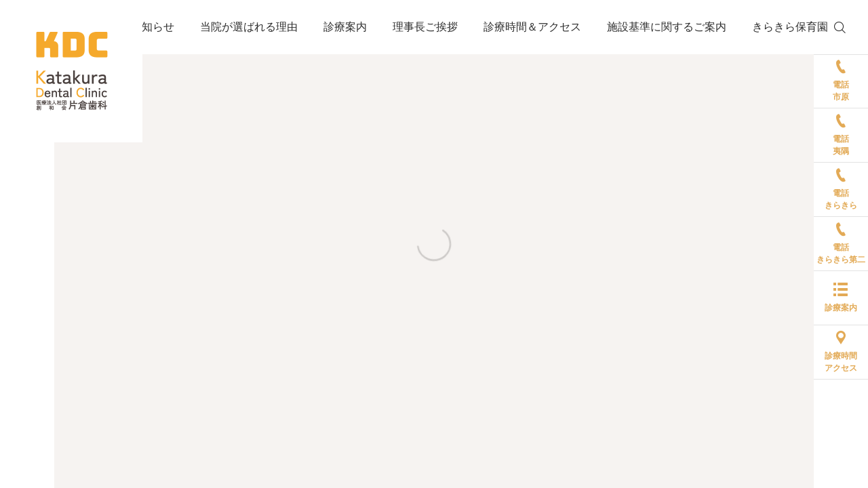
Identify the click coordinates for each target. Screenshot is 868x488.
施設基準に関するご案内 (667, 27)
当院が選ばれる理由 (249, 27)
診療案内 (345, 27)
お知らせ (153, 27)
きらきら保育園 (790, 27)
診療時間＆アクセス (532, 27)
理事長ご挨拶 (425, 27)
